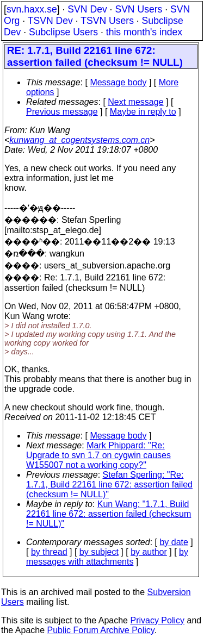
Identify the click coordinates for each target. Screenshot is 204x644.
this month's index (144, 32)
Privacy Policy (157, 620)
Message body (118, 82)
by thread (49, 552)
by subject (99, 552)
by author (149, 552)
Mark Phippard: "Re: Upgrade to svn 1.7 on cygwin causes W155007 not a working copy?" (98, 455)
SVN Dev (87, 9)
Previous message (62, 112)
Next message (135, 102)
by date (174, 542)
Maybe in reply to (143, 112)
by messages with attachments (107, 557)
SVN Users (138, 9)
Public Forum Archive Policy (101, 630)
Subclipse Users (63, 32)
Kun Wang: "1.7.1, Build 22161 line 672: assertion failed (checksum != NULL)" (109, 514)
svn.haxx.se (32, 9)
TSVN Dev (50, 21)
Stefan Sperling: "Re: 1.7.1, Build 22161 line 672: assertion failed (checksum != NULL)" (109, 484)
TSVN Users (107, 21)
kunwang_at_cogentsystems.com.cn (79, 140)
